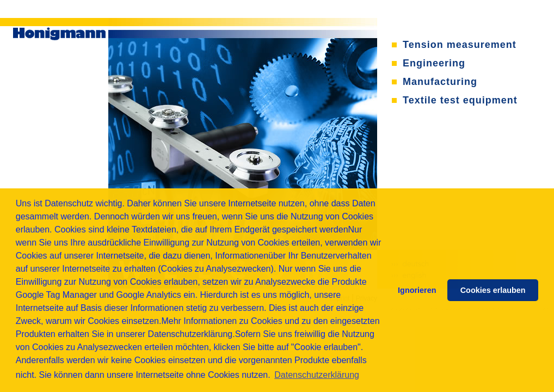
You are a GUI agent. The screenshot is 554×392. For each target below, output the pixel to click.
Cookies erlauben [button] (493, 290)
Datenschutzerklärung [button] (317, 375)
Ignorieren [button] (417, 290)
